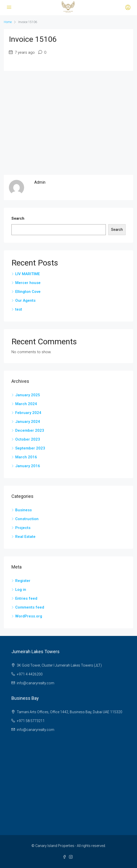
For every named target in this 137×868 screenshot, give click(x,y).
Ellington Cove (28, 292)
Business (23, 510)
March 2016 (26, 457)
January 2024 (28, 422)
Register (23, 581)
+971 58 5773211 (31, 721)
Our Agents (25, 300)
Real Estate (25, 537)
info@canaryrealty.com (36, 683)
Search (18, 218)
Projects (23, 528)
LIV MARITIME (28, 274)
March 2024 (26, 404)
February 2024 (28, 413)
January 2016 (28, 466)
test (19, 309)
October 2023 (28, 439)
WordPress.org (29, 616)
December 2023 (30, 430)
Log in (21, 590)
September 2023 (30, 448)
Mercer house (28, 283)
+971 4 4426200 (30, 674)
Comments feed (30, 607)
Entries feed (26, 598)
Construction (27, 519)
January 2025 (28, 395)
